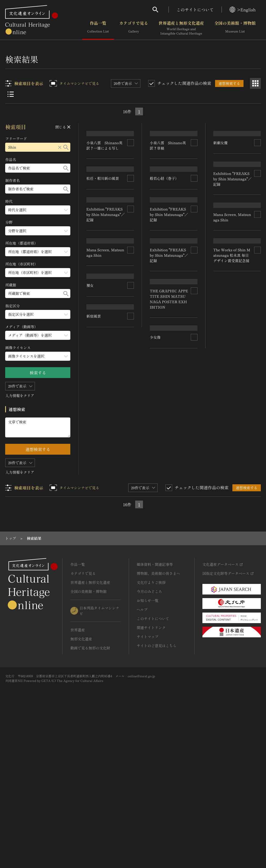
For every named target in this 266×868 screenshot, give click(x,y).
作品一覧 (98, 28)
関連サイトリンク (151, 782)
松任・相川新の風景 (103, 235)
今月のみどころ (149, 746)
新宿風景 (157, 587)
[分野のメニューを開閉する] (38, 231)
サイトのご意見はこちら (157, 800)
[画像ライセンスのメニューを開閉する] (38, 356)
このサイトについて (195, 10)
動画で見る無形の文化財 (90, 802)
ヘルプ (142, 764)
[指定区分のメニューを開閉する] (38, 314)
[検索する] (66, 147)
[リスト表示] (11, 94)
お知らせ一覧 (148, 755)
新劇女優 (221, 203)
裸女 (90, 526)
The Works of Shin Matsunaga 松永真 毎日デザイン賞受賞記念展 (232, 502)
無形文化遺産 (81, 793)
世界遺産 (78, 784)
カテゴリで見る (134, 28)
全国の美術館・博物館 (235, 28)
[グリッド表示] (255, 83)
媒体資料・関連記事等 (155, 719)
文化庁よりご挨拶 (151, 737)
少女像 (92, 618)
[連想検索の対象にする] (131, 171)
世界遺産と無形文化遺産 (181, 28)
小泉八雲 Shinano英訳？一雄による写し (105, 174)
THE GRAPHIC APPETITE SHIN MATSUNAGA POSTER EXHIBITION (168, 514)
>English (243, 10)
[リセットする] (60, 147)
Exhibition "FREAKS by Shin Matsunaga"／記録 (105, 333)
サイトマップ (148, 791)
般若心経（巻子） (164, 208)
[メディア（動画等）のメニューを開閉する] (38, 335)
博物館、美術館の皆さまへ (158, 728)
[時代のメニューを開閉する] (38, 210)
